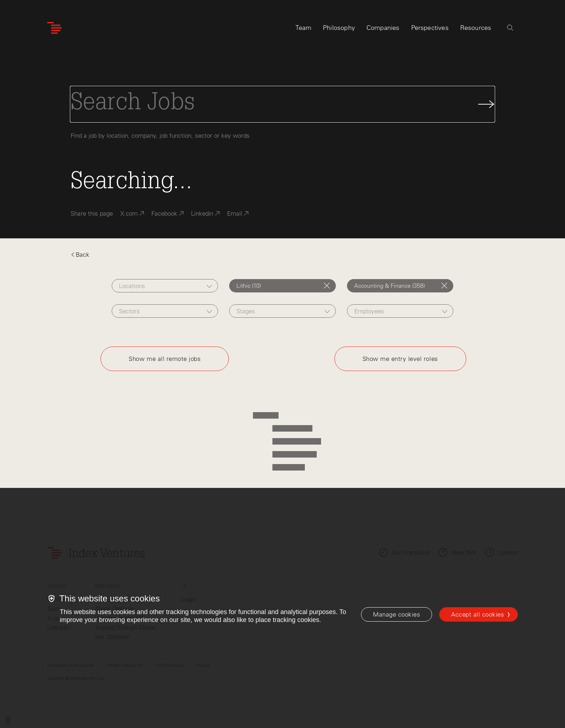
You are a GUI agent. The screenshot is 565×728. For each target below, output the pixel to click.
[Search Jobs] (282, 104)
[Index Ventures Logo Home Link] (54, 28)
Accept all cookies (478, 614)
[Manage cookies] (397, 614)
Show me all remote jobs (165, 359)
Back (80, 255)
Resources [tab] (476, 28)
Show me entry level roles (400, 359)
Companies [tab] (383, 28)
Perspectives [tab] (430, 28)
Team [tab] (303, 28)
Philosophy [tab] (339, 28)
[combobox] (165, 286)
